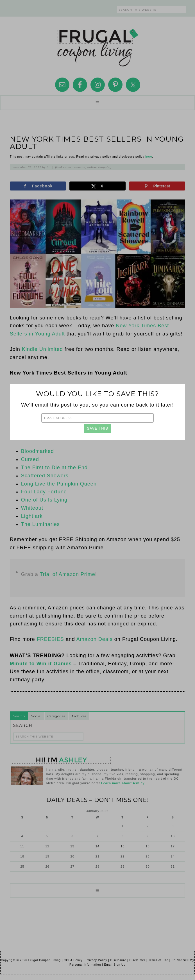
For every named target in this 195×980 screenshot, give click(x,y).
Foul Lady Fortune (44, 492)
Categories (56, 716)
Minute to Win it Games (41, 664)
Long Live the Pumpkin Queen (59, 484)
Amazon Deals (95, 639)
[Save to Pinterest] (157, 186)
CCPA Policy (73, 960)
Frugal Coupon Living (97, 45)
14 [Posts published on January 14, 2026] (97, 846)
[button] (97, 103)
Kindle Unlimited (42, 349)
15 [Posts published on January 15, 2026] (123, 846)
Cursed (30, 459)
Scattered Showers (45, 476)
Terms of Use (158, 960)
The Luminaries (40, 524)
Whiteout (32, 508)
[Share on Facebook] (38, 186)
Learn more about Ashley (123, 783)
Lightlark (32, 516)
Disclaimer (137, 960)
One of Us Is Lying (44, 500)
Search (19, 716)
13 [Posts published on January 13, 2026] (72, 846)
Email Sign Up (115, 965)
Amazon (80, 167)
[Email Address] (97, 418)
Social (36, 716)
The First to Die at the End (54, 468)
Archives (79, 716)
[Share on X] (97, 186)
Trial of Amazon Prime (67, 574)
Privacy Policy (96, 960)
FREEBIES (50, 639)
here (149, 157)
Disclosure (118, 960)
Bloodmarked (38, 451)
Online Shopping (99, 167)
